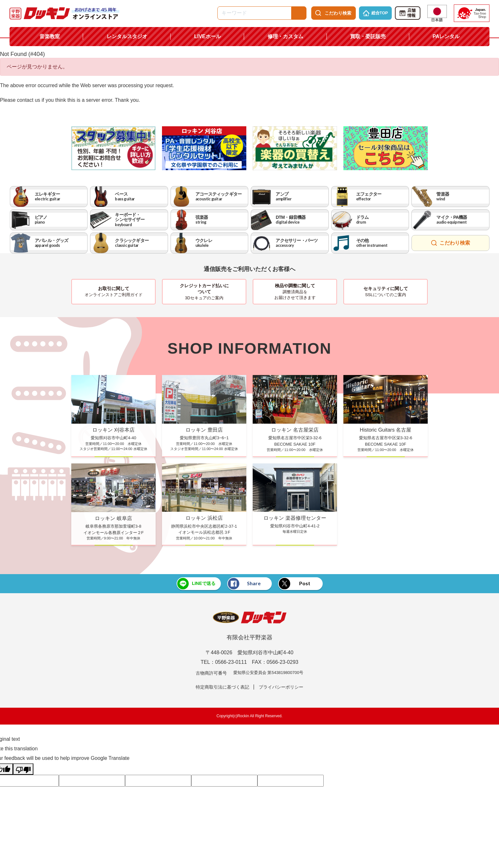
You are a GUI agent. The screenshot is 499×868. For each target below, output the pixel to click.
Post (295, 584)
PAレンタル (446, 36)
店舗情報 (407, 13)
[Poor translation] (23, 769)
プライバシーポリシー (281, 687)
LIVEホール (207, 36)
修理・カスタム (285, 36)
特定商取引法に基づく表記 (222, 687)
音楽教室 (50, 36)
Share (244, 584)
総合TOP (376, 13)
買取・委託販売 (368, 36)
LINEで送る (196, 584)
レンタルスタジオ (127, 36)
